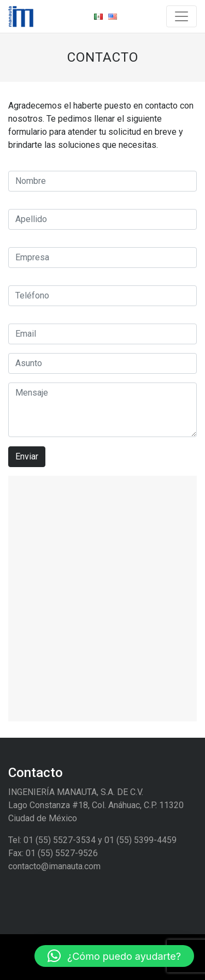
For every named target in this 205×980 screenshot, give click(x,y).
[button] (114, 956)
